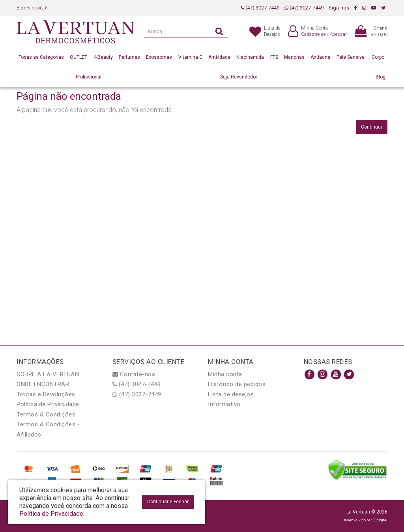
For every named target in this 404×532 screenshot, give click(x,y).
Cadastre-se (313, 34)
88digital (380, 520)
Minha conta (225, 374)
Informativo (224, 404)
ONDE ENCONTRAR (43, 384)
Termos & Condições (46, 414)
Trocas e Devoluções (46, 394)
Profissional (89, 77)
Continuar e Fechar (168, 502)
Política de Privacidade (48, 404)
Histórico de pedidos (237, 384)
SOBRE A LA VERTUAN (48, 374)
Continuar (372, 127)
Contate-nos (134, 374)
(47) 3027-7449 (260, 8)
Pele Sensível (351, 57)
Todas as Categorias (41, 57)
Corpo (378, 57)
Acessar (338, 34)
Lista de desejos (231, 394)
